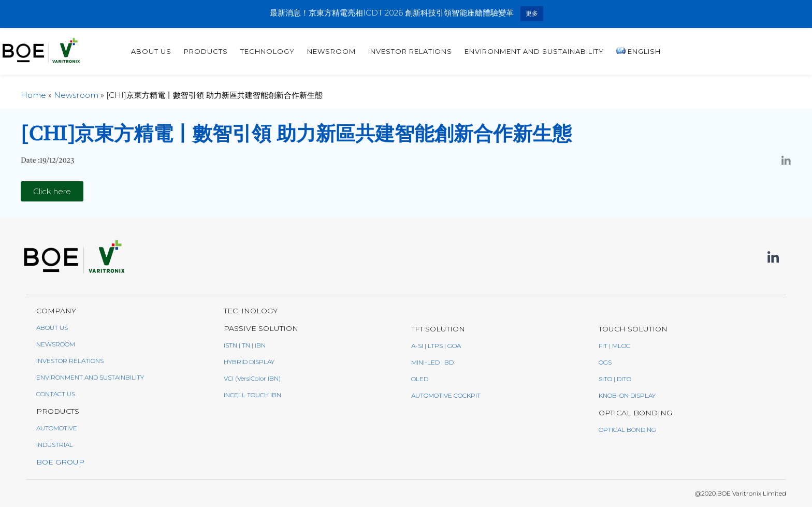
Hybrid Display (249, 362)
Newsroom (476, 51)
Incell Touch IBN (252, 395)
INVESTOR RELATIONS (555, 51)
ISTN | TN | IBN (245, 345)
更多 (532, 13)
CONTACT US (56, 394)
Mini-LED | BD (432, 362)
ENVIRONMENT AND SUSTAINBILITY (90, 377)
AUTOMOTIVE (57, 428)
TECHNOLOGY (412, 51)
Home (33, 95)
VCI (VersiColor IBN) (252, 378)
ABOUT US (296, 51)
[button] (52, 191)
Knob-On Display (627, 395)
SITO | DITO (615, 379)
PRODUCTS (351, 51)
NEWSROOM (56, 344)
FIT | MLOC (614, 346)
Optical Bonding (627, 430)
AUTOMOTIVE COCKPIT (446, 395)
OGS (605, 362)
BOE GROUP (60, 462)
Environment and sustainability (679, 51)
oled (420, 379)
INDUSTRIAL (55, 445)
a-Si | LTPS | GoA (436, 346)
